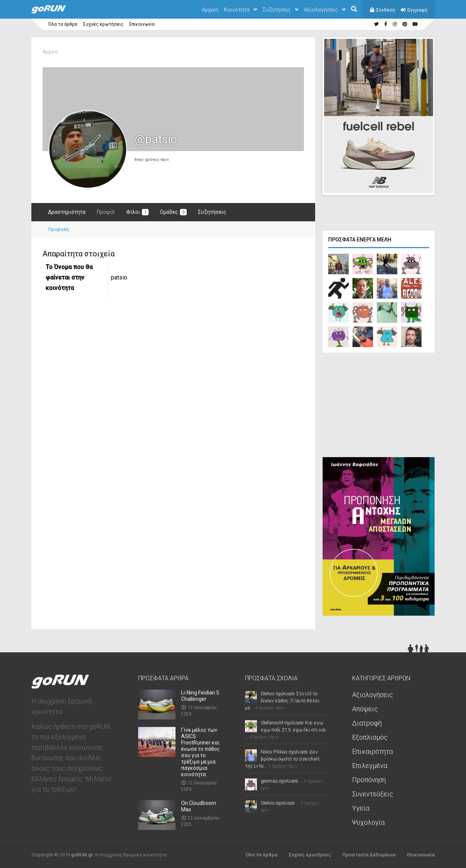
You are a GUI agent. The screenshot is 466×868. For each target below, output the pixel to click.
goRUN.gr (82, 854)
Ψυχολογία (368, 822)
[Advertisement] (379, 406)
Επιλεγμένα (370, 765)
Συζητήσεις (277, 10)
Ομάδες (173, 212)
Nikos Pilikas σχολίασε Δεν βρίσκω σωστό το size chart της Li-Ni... (282, 758)
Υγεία (361, 807)
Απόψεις (365, 708)
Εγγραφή (417, 10)
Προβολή (58, 229)
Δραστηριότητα (67, 212)
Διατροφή (367, 722)
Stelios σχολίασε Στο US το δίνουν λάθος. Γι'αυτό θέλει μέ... (282, 700)
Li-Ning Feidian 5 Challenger (200, 695)
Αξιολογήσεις (321, 10)
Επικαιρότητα (372, 751)
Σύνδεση (386, 10)
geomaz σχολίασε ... (282, 780)
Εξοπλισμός (370, 736)
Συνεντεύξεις (373, 793)
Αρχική (210, 10)
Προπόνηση (369, 779)
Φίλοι (137, 212)
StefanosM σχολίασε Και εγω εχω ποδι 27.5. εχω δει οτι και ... (285, 729)
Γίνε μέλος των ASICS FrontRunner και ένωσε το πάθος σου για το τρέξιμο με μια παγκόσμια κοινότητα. (201, 751)
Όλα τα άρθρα (63, 24)
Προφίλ (106, 212)
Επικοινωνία (142, 24)
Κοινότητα (237, 10)
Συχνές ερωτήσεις (103, 24)
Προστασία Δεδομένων (369, 854)
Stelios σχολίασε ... (280, 802)
